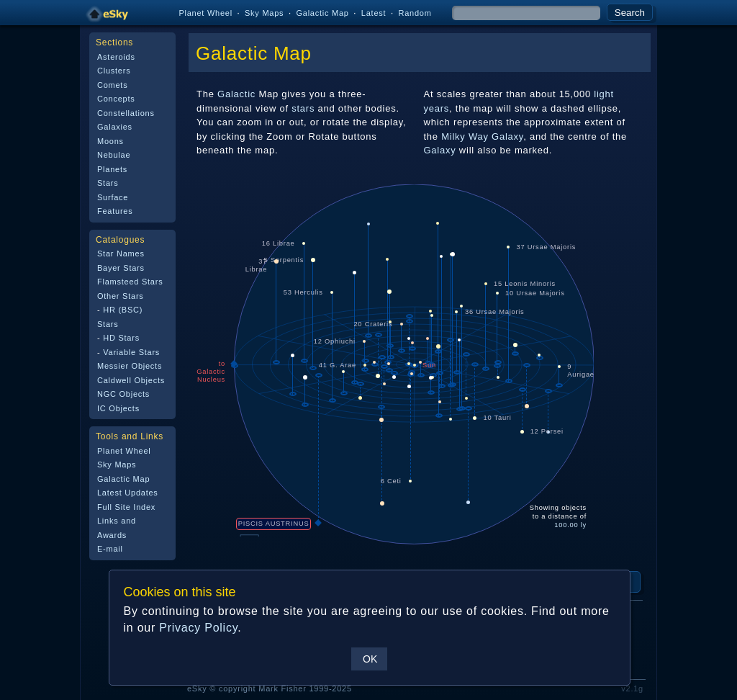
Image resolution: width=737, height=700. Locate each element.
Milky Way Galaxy (482, 136)
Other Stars (121, 296)
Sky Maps (264, 13)
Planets (112, 169)
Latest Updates (128, 493)
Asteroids (116, 57)
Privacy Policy (198, 628)
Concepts (116, 99)
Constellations (126, 113)
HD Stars (121, 338)
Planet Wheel (205, 13)
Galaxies (115, 127)
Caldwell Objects (131, 380)
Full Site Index (126, 507)
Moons (110, 141)
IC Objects (118, 408)
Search (630, 13)
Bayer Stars (121, 268)
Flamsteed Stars (130, 282)
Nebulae (114, 155)
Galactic (236, 94)
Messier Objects (130, 366)
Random (415, 13)
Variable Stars (131, 352)
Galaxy (440, 150)
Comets (112, 85)
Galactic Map (322, 13)
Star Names (121, 253)
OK (370, 659)
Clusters (114, 71)
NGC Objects (123, 394)
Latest (374, 13)
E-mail (110, 549)
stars (303, 108)
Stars (108, 183)
